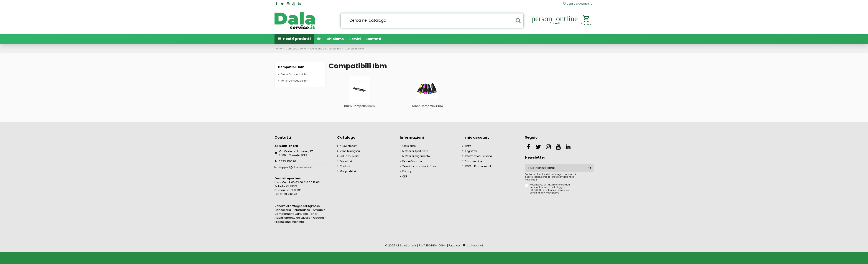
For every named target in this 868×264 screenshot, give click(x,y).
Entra (468, 146)
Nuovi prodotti (349, 146)
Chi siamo (409, 146)
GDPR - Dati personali (478, 166)
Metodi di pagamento (416, 156)
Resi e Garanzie (412, 161)
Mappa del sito (349, 171)
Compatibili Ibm (291, 67)
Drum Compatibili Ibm (359, 106)
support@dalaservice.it (295, 167)
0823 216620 (287, 161)
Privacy (407, 171)
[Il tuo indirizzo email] (555, 168)
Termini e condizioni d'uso (419, 166)
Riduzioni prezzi (349, 156)
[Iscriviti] (589, 168)
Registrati (471, 151)
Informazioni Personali (479, 156)
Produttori (346, 161)
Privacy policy (551, 193)
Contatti (345, 166)
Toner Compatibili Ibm (427, 106)
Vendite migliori (350, 151)
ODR (405, 177)
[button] (355, 39)
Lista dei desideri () (578, 4)
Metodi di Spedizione (415, 151)
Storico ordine (474, 161)
